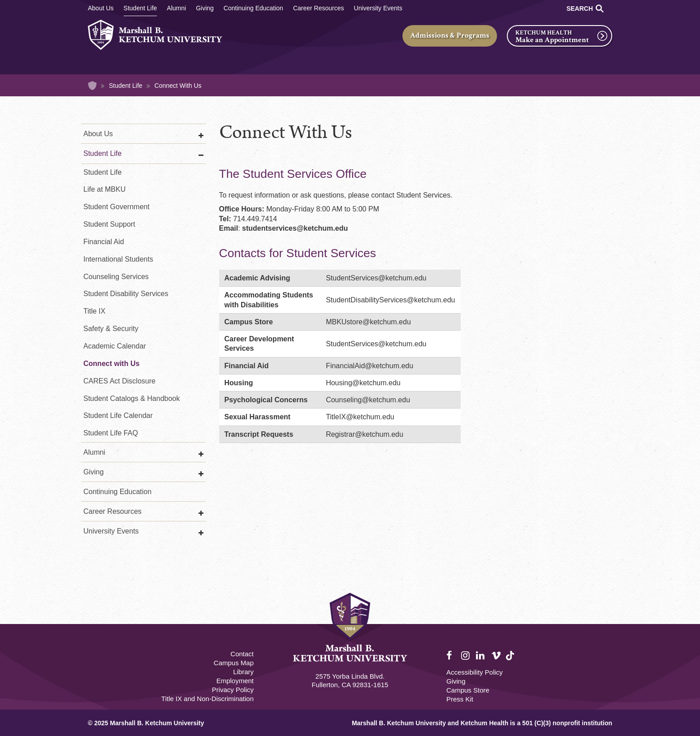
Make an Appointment (552, 40)
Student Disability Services (126, 294)
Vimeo (496, 656)
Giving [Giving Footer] (456, 681)
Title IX (94, 311)
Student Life (140, 8)
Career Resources (319, 8)
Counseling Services (116, 277)
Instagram (466, 656)
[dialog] (673, 709)
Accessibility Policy (475, 672)
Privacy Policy (233, 690)
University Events (378, 8)
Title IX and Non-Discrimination (207, 699)
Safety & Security (111, 329)
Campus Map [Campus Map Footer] (234, 663)
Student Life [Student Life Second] (102, 172)
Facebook (451, 656)
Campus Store (468, 690)
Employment (235, 681)
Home (92, 86)
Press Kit (460, 699)
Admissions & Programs (450, 35)
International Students (118, 259)
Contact (242, 654)
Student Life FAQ (111, 433)
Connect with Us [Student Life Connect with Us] (111, 364)
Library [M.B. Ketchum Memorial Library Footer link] (243, 672)
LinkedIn (481, 656)
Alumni (176, 8)
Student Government (117, 207)
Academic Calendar (115, 346)
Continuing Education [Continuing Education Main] (253, 8)
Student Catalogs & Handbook (132, 398)
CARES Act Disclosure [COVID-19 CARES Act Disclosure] (119, 381)
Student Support (109, 224)
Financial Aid (104, 242)
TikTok (511, 661)
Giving (205, 8)
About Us (101, 8)
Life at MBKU (104, 189)
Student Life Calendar (118, 415)
